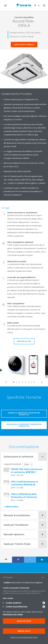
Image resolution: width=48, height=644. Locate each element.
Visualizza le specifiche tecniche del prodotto (24, 425)
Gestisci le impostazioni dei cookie (24, 637)
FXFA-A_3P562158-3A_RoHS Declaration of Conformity (24, 496)
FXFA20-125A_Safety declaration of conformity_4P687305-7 (27, 471)
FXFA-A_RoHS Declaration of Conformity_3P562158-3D (25, 483)
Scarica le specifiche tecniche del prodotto (24, 414)
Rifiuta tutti (24, 631)
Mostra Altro (24, 341)
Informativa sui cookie (13, 614)
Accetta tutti (24, 621)
